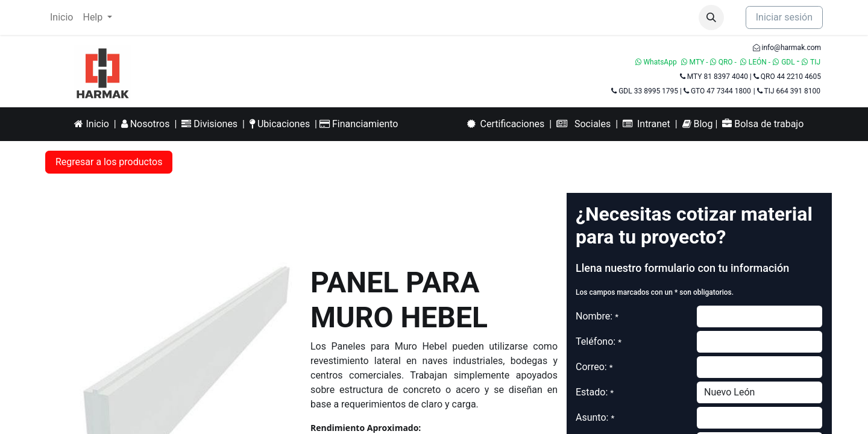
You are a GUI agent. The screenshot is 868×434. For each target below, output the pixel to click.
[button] (711, 17)
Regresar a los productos (109, 162)
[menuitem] (61, 17)
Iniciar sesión (784, 17)
